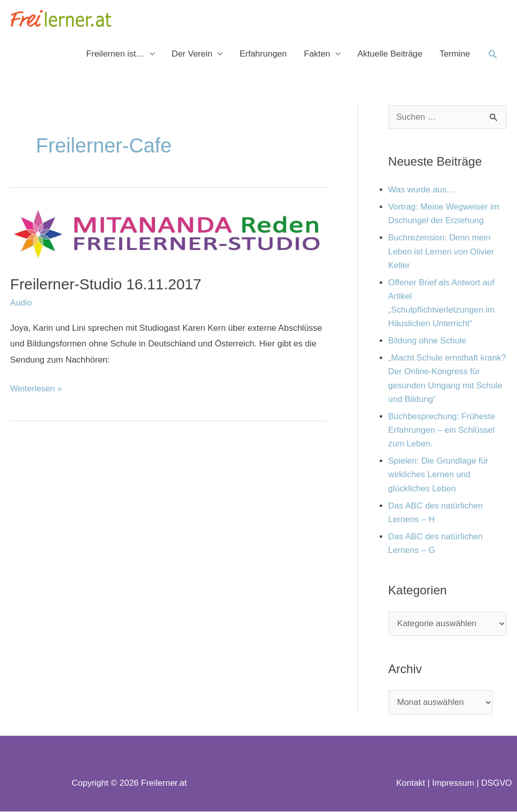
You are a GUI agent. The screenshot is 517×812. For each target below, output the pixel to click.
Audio (21, 303)
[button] (493, 55)
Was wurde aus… (422, 191)
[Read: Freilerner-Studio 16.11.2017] (169, 236)
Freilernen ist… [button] (115, 54)
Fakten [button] (317, 54)
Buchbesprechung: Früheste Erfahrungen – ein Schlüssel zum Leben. (442, 430)
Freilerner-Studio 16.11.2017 (107, 285)
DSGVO (497, 784)
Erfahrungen (263, 54)
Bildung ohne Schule (428, 342)
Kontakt (410, 784)
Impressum (453, 784)
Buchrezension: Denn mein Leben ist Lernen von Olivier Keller (442, 252)
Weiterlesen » (36, 387)
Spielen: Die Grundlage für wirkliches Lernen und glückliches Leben (439, 475)
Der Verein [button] (192, 54)
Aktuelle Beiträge (390, 54)
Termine (455, 54)
